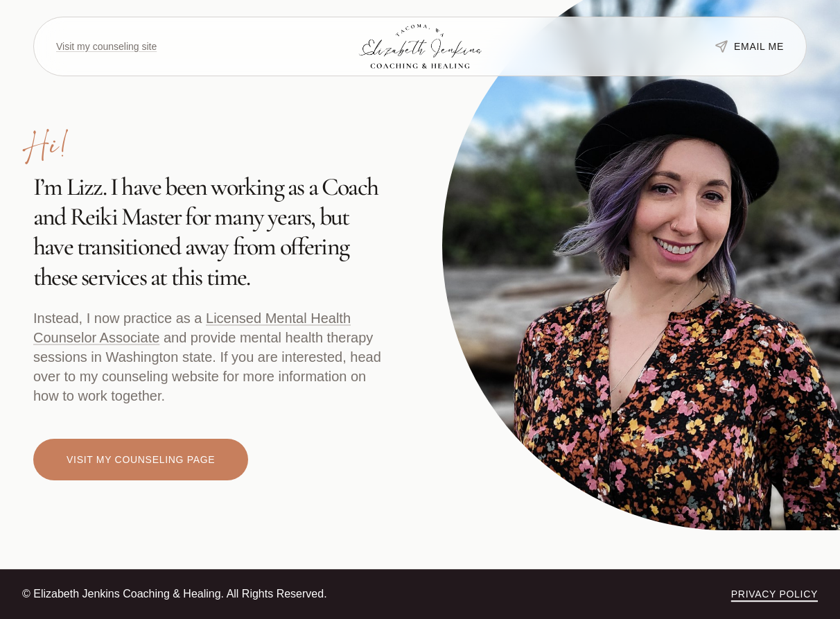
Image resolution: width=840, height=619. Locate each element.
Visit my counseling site (106, 46)
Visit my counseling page (141, 460)
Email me (749, 46)
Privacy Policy (775, 594)
